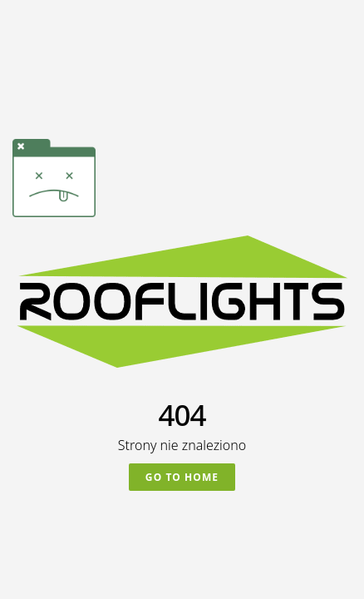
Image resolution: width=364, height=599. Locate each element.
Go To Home (182, 477)
